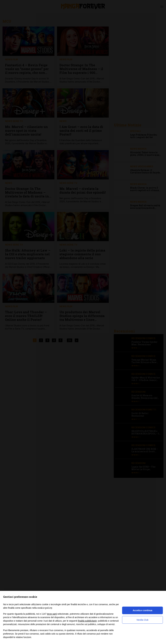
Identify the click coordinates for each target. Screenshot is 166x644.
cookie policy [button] (45, 608)
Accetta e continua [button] (142, 610)
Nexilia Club (142, 620)
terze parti (52, 614)
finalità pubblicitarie (87, 621)
